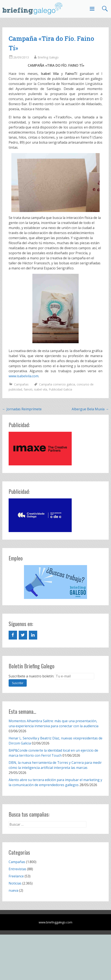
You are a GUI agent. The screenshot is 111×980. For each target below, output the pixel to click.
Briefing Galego (48, 57)
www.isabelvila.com (24, 376)
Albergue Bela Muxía (90, 409)
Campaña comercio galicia (57, 384)
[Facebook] (13, 635)
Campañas (21, 384)
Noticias (15, 883)
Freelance (16, 876)
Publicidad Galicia (60, 389)
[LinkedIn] (33, 635)
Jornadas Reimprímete (22, 409)
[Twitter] (23, 635)
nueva (13, 890)
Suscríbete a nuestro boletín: (31, 676)
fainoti (28, 389)
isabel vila (41, 389)
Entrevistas (17, 869)
